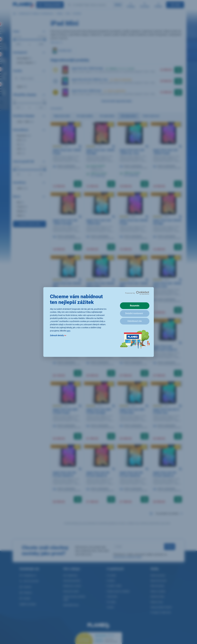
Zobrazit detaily (58, 335)
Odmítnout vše (135, 321)
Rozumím (135, 306)
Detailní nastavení (134, 313)
